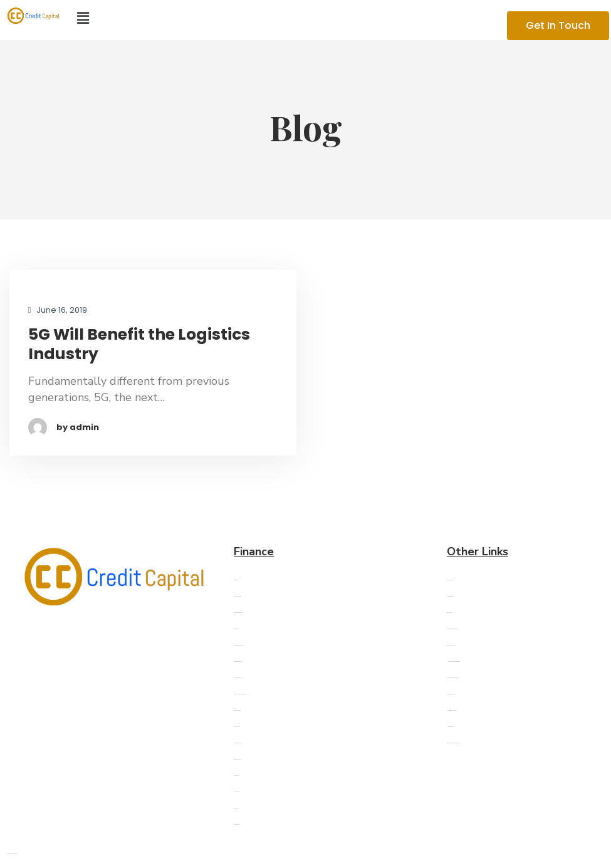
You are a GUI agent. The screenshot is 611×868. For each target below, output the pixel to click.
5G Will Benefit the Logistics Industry (139, 344)
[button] (268, 18)
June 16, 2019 (58, 311)
